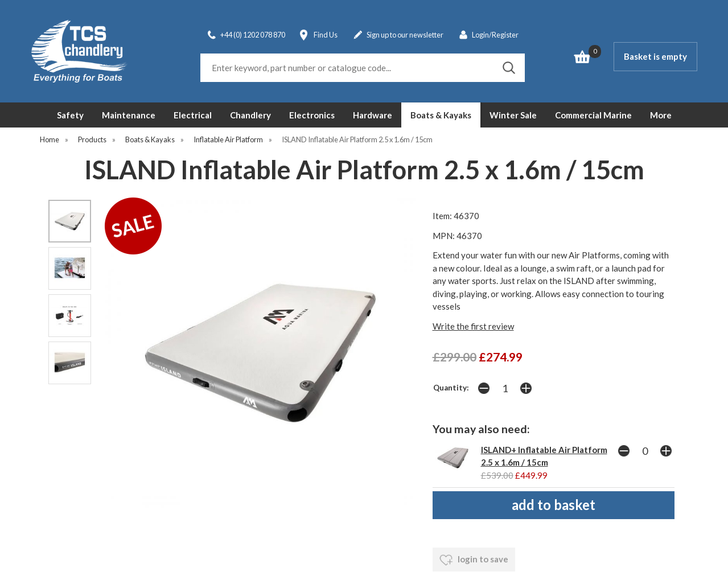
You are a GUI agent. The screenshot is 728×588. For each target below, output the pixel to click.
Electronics (312, 115)
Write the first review (473, 326)
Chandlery (250, 115)
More (661, 115)
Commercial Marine (593, 115)
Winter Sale (513, 115)
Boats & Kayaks (441, 115)
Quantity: (451, 388)
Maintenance (129, 115)
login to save (474, 560)
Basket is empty (655, 56)
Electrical (193, 115)
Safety (70, 115)
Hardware (373, 115)
